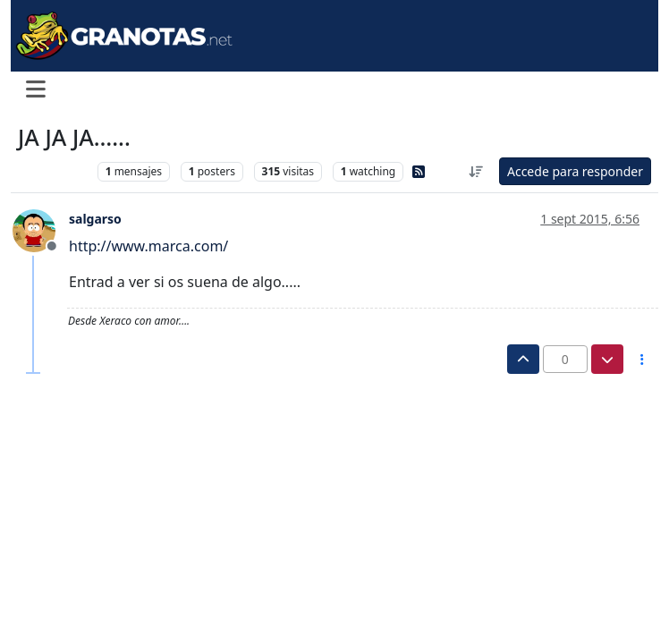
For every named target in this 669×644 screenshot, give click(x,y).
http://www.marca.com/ (148, 246)
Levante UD (53, 171)
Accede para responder (575, 171)
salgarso (95, 219)
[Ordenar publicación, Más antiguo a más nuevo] (476, 171)
